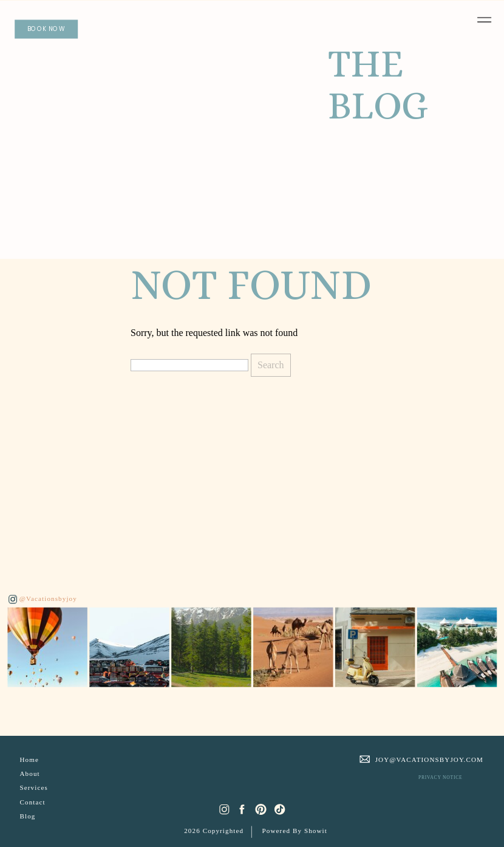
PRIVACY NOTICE (441, 777)
